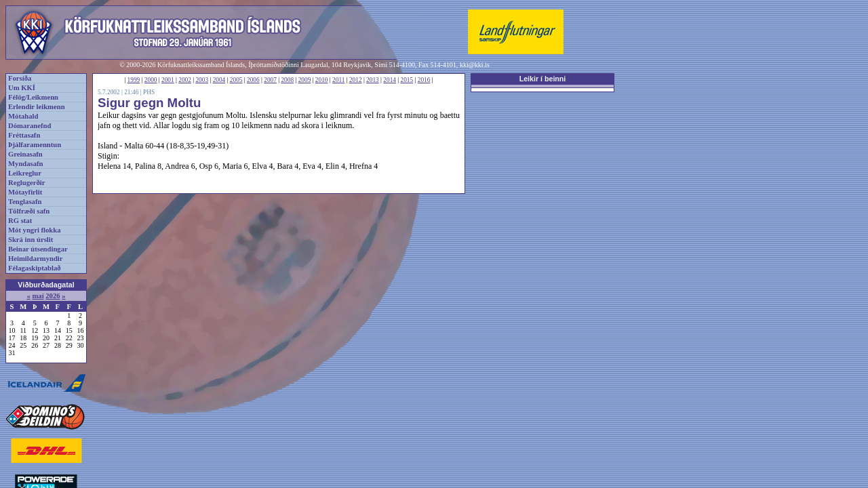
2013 (373, 80)
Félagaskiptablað (35, 268)
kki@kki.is (475, 65)
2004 (219, 80)
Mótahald (23, 116)
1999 (134, 80)
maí (38, 296)
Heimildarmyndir (36, 259)
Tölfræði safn (29, 211)
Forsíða (20, 78)
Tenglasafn (25, 202)
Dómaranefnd (29, 126)
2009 (305, 80)
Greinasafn (25, 154)
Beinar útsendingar (38, 249)
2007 (270, 80)
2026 (53, 296)
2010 (322, 80)
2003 (202, 80)
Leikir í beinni (543, 79)
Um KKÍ (22, 88)
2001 (168, 80)
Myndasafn (26, 164)
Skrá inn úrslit (31, 240)
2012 (356, 80)
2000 (151, 80)
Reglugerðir (26, 183)
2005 (236, 80)
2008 (287, 80)
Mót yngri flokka (35, 230)
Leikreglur (25, 173)
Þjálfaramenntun (35, 145)
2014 (390, 80)
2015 (407, 80)
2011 (338, 80)
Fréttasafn (24, 135)
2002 (185, 80)
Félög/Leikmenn (33, 97)
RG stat (20, 221)
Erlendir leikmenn (37, 107)
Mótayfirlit (25, 192)
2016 (424, 80)
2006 (253, 80)
